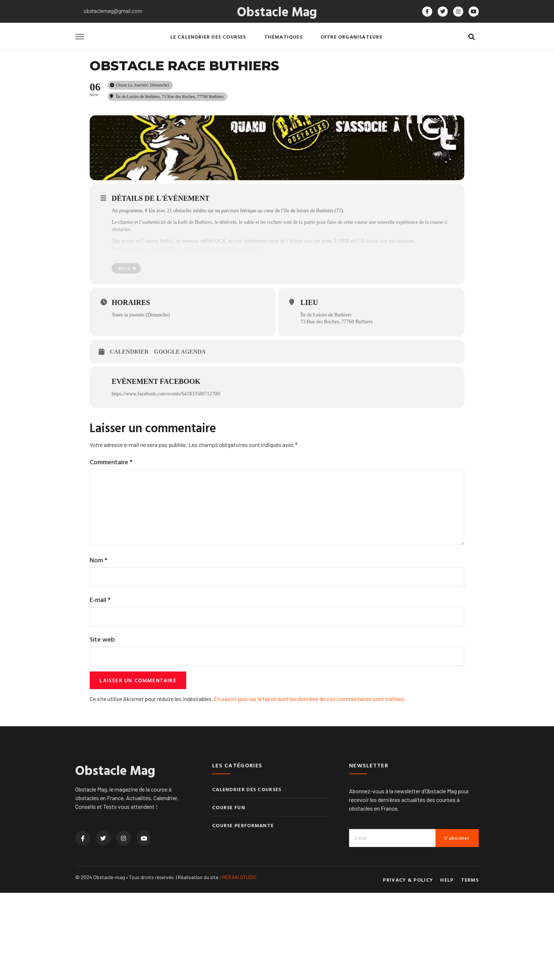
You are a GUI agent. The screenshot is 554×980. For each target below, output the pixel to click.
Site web (102, 725)
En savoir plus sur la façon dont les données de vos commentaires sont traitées (309, 786)
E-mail (100, 685)
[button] (471, 37)
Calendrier (129, 431)
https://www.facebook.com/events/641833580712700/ (166, 473)
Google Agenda (180, 431)
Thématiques (283, 37)
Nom (99, 644)
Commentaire (111, 541)
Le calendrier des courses (208, 37)
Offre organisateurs (352, 37)
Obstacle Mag (277, 11)
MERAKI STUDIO (239, 964)
